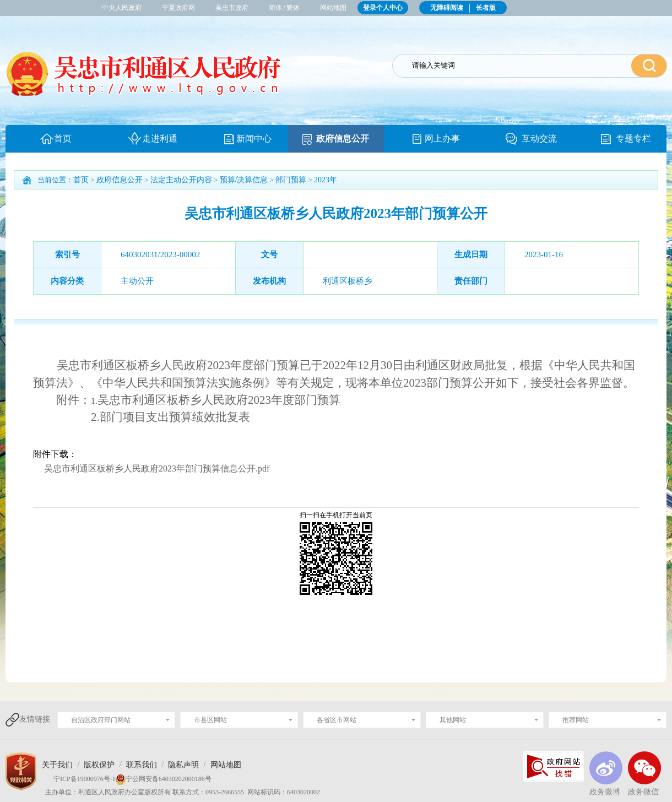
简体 (275, 8)
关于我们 (57, 765)
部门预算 (291, 180)
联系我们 (142, 765)
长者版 (486, 8)
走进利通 (160, 139)
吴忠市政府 (232, 8)
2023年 (326, 180)
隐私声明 (183, 765)
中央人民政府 (122, 8)
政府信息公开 (343, 139)
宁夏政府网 (178, 8)
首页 (63, 139)
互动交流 (539, 139)
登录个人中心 (383, 8)
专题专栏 (633, 139)
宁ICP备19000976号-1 (79, 779)
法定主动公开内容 (181, 180)
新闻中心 (254, 139)
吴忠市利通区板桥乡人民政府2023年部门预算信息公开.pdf (157, 468)
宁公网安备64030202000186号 (169, 779)
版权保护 (99, 765)
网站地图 (333, 8)
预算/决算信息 (244, 180)
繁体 (293, 8)
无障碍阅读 (447, 8)
